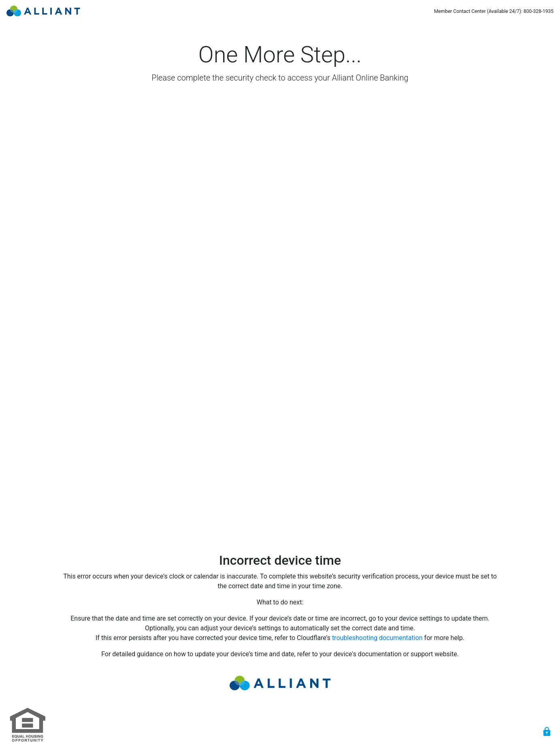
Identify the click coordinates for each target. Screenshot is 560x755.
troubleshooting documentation (377, 638)
